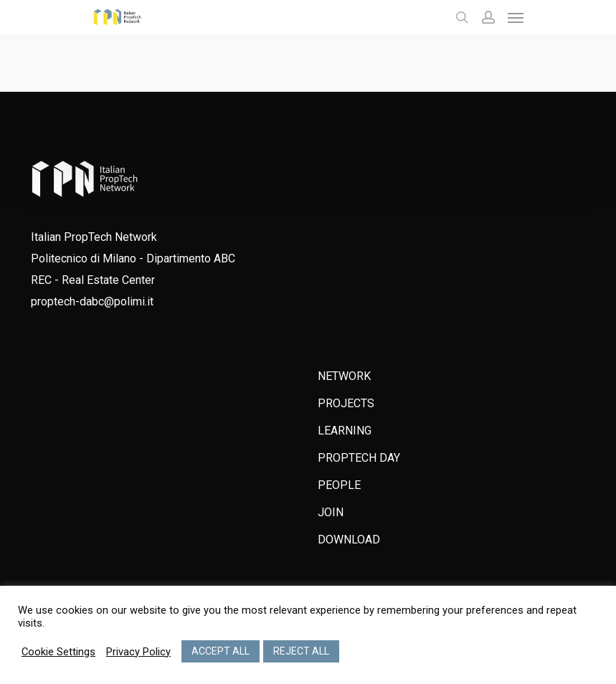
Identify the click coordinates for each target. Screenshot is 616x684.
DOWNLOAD (349, 540)
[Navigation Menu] (516, 17)
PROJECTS (346, 403)
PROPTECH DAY (359, 458)
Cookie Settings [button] (58, 652)
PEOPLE (339, 485)
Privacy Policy (138, 652)
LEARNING (345, 431)
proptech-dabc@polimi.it (92, 301)
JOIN (331, 512)
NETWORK (344, 376)
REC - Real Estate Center (93, 280)
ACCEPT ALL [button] (221, 651)
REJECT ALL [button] (301, 651)
